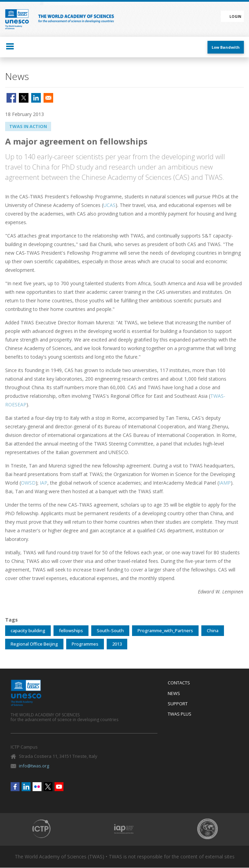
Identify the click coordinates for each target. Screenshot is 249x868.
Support (178, 704)
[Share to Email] (48, 98)
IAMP (225, 483)
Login (235, 16)
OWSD (28, 483)
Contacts (179, 683)
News (174, 694)
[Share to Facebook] (11, 98)
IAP (44, 483)
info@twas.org (34, 766)
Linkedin (26, 787)
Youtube (59, 787)
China (213, 630)
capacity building (28, 630)
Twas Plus (180, 714)
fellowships (71, 630)
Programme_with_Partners (165, 630)
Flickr (37, 787)
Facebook (15, 787)
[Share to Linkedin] (36, 98)
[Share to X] (24, 98)
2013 (117, 644)
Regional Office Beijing (34, 644)
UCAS (109, 205)
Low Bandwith (226, 47)
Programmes (85, 644)
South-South (110, 630)
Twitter (48, 787)
